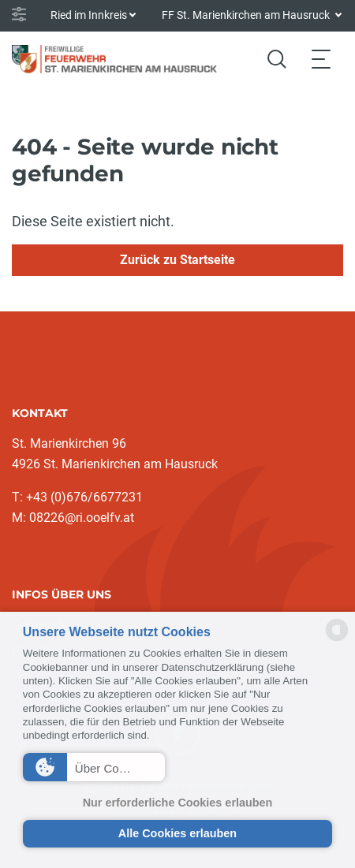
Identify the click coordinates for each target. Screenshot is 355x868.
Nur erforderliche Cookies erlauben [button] (178, 803)
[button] (94, 767)
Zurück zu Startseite (177, 260)
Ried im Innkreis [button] (89, 15)
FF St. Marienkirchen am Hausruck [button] (247, 15)
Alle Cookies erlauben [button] (177, 833)
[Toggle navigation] (321, 59)
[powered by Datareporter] (337, 640)
